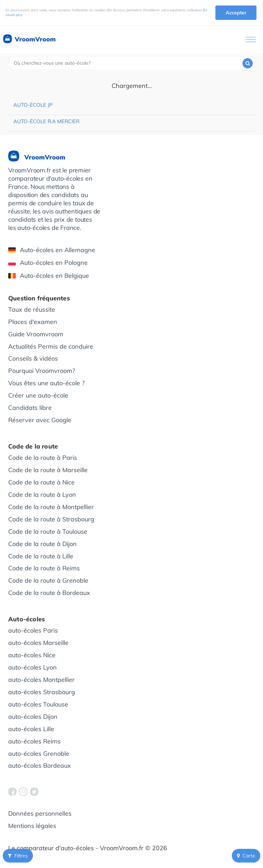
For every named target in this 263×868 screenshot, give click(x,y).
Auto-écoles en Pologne (48, 263)
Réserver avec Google (40, 420)
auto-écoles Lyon (33, 667)
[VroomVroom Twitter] (34, 792)
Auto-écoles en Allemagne (52, 250)
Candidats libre (30, 408)
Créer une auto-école (38, 395)
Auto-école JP (33, 105)
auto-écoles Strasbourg (42, 692)
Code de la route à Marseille (48, 470)
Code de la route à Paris (43, 458)
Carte (246, 856)
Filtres (18, 856)
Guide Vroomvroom (36, 334)
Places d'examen (33, 322)
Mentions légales (32, 826)
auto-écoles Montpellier (41, 680)
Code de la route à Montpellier (51, 507)
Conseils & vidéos (33, 358)
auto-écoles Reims (34, 741)
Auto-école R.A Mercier (46, 121)
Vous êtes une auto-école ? (46, 383)
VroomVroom (29, 39)
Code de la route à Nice (41, 482)
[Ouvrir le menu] (251, 40)
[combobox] (131, 63)
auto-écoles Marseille (38, 643)
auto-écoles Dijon (33, 717)
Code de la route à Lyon (42, 495)
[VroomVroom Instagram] (23, 792)
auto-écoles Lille (31, 729)
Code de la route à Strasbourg (51, 519)
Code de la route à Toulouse (48, 532)
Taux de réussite (32, 309)
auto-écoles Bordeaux (40, 766)
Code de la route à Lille (41, 556)
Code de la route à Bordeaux (49, 593)
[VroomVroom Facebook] (12, 792)
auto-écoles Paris (33, 630)
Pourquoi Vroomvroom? (42, 371)
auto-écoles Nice (32, 655)
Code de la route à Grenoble (48, 580)
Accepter (236, 13)
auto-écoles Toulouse (38, 704)
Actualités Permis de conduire (51, 346)
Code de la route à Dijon (42, 544)
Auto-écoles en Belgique (49, 276)
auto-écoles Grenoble (39, 754)
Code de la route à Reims (44, 568)
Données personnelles (40, 813)
